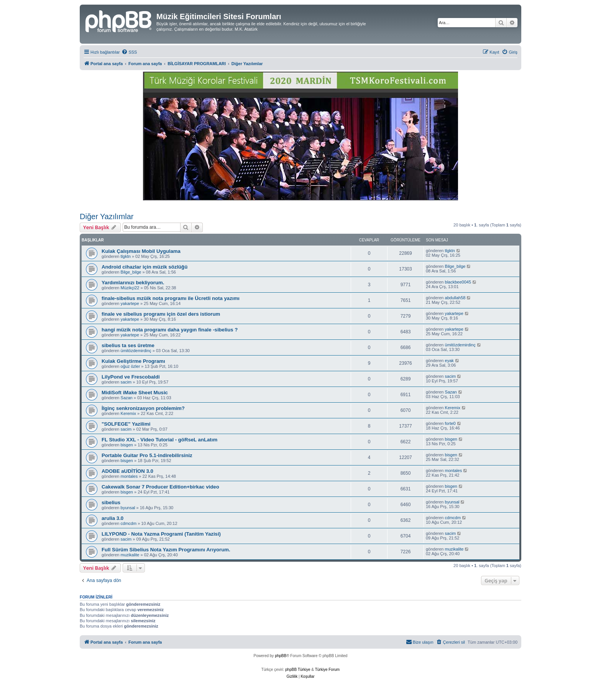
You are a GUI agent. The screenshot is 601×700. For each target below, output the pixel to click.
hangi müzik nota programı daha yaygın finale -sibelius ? (170, 330)
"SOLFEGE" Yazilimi (126, 424)
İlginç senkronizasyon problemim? (143, 408)
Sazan (127, 398)
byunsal (128, 508)
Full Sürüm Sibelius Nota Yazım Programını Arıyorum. (166, 550)
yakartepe (130, 303)
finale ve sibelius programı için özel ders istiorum (161, 314)
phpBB (281, 656)
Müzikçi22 (130, 288)
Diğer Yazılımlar (107, 216)
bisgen (127, 445)
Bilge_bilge (131, 272)
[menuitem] (129, 52)
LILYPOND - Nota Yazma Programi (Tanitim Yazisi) (161, 534)
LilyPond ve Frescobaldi (131, 377)
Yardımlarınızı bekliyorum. (133, 283)
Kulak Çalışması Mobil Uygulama (141, 251)
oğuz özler (131, 366)
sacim (126, 382)
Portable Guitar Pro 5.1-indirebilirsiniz (147, 455)
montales (129, 476)
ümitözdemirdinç (136, 351)
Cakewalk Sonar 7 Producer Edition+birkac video (160, 487)
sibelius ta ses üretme (128, 345)
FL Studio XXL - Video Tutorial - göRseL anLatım (159, 440)
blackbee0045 (458, 282)
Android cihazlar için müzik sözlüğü (145, 267)
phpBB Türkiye (298, 670)
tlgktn (126, 256)
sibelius (111, 502)
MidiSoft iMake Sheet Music (135, 393)
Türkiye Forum (327, 670)
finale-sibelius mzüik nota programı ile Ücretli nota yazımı (171, 298)
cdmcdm (129, 523)
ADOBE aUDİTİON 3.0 (127, 471)
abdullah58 (455, 298)
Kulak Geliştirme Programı (133, 361)
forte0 (450, 423)
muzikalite (130, 555)
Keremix (128, 413)
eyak (449, 361)
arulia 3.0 (112, 518)
